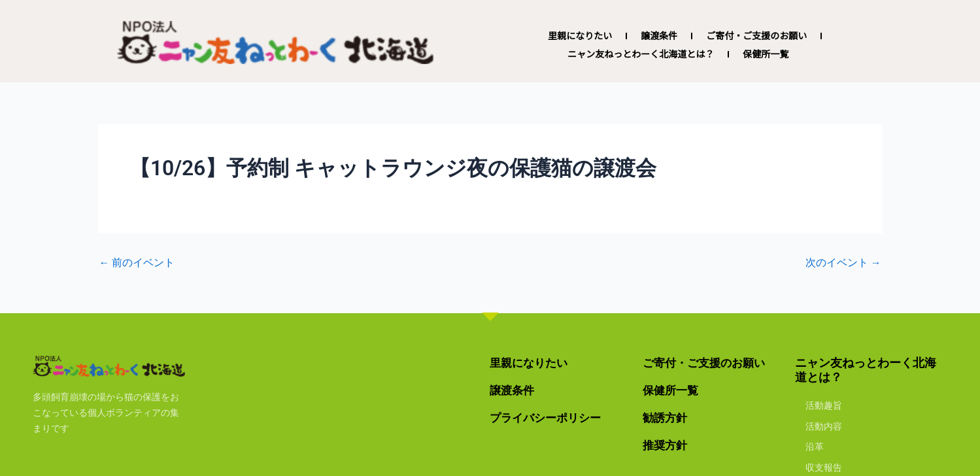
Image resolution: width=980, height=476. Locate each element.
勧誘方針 (666, 417)
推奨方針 (666, 444)
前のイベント (137, 263)
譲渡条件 (659, 36)
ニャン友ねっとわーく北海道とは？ (641, 54)
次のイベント (843, 263)
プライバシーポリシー (549, 417)
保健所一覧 (766, 54)
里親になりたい (580, 36)
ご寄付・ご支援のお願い (756, 36)
